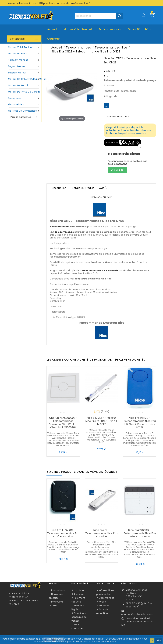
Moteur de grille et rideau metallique (25, 79)
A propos (79, 594)
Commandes (107, 598)
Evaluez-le (117, 170)
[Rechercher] (99, 16)
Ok (152, 640)
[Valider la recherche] (120, 16)
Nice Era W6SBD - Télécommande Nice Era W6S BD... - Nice (140, 533)
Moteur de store (24, 54)
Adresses (104, 606)
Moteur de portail (24, 85)
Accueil (52, 29)
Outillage (53, 39)
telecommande (64, 232)
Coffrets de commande (24, 111)
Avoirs (102, 602)
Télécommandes (110, 29)
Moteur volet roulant (78, 29)
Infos (159, 640)
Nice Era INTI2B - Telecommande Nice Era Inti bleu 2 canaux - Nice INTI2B (140, 423)
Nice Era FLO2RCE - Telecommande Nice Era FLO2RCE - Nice (63, 533)
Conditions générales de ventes (79, 617)
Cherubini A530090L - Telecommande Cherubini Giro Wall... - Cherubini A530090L (63, 423)
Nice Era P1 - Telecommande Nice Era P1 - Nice (101, 533)
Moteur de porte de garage (24, 92)
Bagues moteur (24, 66)
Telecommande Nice (63, 227)
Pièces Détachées (140, 29)
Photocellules (24, 105)
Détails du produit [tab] (83, 188)
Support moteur (24, 73)
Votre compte (105, 583)
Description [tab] (59, 188)
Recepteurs (24, 98)
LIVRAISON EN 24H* (118, 117)
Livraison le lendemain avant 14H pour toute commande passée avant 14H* (49, 3)
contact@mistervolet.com (137, 614)
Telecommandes (24, 60)
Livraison (79, 590)
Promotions (58, 590)
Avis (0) (104, 188)
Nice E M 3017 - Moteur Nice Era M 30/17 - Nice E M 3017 (101, 421)
